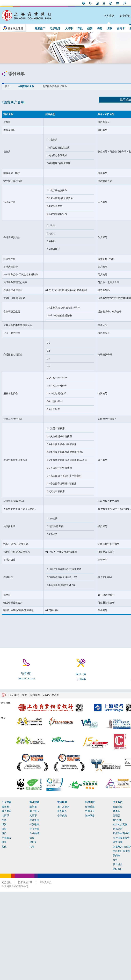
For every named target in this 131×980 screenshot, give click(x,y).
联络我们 (64, 3)
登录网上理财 (16, 28)
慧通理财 (109, 16)
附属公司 (98, 893)
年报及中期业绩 (102, 897)
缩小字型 (106, 3)
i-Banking (71, 3)
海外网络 (76, 879)
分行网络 (64, 684)
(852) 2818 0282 (21, 683)
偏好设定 (57, 3)
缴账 (103, 28)
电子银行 (40, 28)
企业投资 (30, 893)
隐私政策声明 (26, 970)
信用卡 (94, 28)
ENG (121, 3)
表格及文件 (8, 949)
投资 (69, 28)
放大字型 (111, 3)
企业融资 (30, 897)
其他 (111, 28)
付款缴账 (30, 888)
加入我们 (78, 3)
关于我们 (98, 866)
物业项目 (98, 884)
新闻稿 (97, 922)
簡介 (8, 80)
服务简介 (53, 875)
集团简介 (98, 870)
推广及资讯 (54, 870)
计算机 (6, 945)
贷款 (84, 28)
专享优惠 (53, 879)
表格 (91, 3)
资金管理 (30, 884)
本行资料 (84, 3)
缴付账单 (36, 700)
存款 (61, 28)
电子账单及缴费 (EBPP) (55, 80)
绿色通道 (76, 870)
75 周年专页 (122, 28)
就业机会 (98, 931)
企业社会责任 (101, 888)
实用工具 (7, 940)
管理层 (97, 879)
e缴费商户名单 (27, 80)
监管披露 (98, 906)
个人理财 (81, 16)
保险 (77, 28)
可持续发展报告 (102, 902)
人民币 (52, 28)
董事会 (97, 875)
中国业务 (76, 875)
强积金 (29, 906)
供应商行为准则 (102, 918)
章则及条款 (46, 970)
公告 (96, 927)
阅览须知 (7, 970)
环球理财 (123, 16)
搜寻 (98, 3)
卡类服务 (7, 902)
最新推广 (107, 684)
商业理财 (95, 16)
